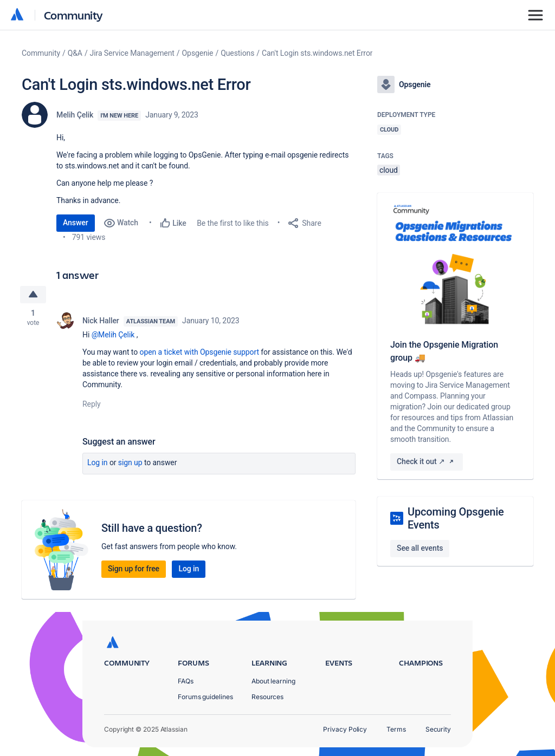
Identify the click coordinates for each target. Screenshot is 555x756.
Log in (98, 462)
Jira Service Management (132, 53)
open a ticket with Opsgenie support (199, 352)
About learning (273, 681)
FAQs (186, 681)
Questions (237, 53)
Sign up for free (134, 569)
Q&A (75, 53)
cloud (389, 170)
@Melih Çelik (113, 335)
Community (73, 15)
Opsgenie (198, 53)
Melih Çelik (75, 115)
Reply (92, 404)
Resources (267, 697)
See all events (420, 548)
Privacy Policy (345, 729)
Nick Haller (101, 321)
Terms (396, 729)
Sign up (130, 462)
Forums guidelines (205, 697)
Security (438, 729)
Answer (76, 223)
